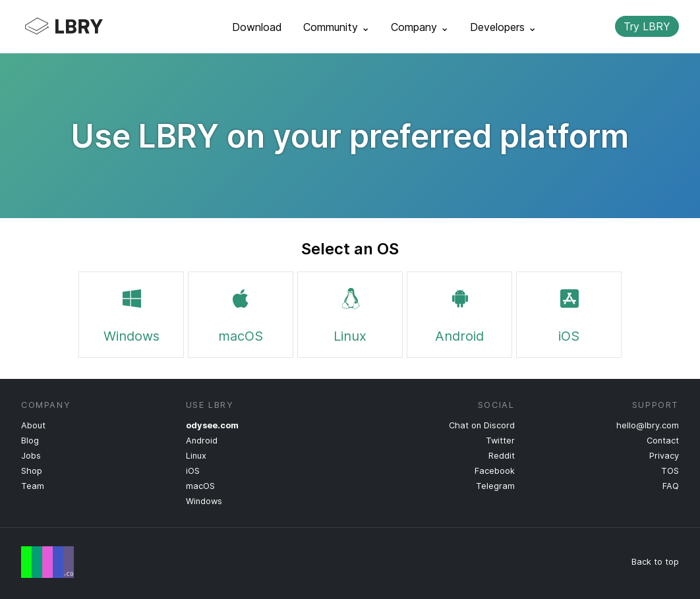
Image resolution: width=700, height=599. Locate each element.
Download (257, 27)
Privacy (664, 456)
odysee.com (212, 425)
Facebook (495, 471)
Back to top (655, 562)
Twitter (500, 441)
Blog (30, 441)
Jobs (31, 456)
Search (594, 26)
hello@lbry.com (648, 425)
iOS (569, 313)
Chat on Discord (482, 425)
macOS (241, 313)
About (33, 425)
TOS (670, 471)
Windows (131, 313)
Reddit (502, 456)
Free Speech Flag (47, 562)
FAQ (671, 486)
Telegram (495, 486)
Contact (663, 441)
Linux (350, 313)
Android (459, 313)
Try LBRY (647, 26)
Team (33, 486)
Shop (32, 471)
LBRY (90, 26)
